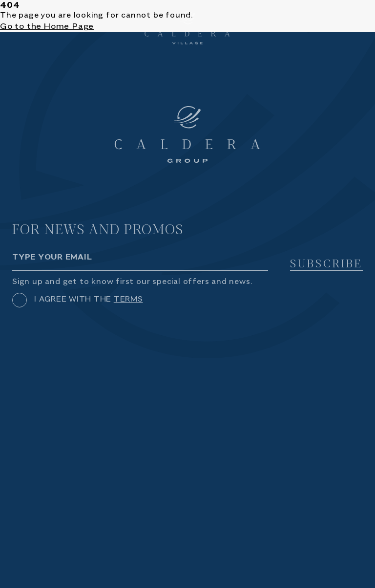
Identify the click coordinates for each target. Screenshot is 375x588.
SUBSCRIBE (326, 264)
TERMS (128, 299)
